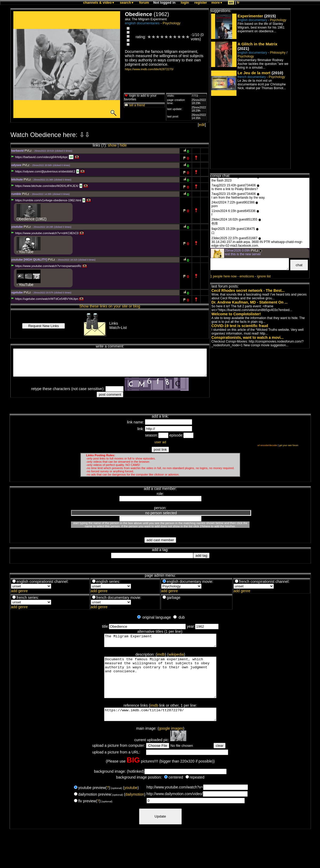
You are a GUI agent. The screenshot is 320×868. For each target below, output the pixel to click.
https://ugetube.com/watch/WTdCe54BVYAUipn (45, 299)
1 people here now (224, 276)
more (217, 3)
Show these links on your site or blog (110, 306)
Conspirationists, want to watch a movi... (248, 337)
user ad (160, 442)
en (231, 3)
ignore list (264, 276)
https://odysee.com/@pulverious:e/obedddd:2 (43, 171)
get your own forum (289, 445)
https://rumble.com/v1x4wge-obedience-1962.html (46, 200)
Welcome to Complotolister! (236, 314)
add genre (19, 591)
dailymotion (135, 807)
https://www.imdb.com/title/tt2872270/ (149, 69)
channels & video (99, 3)
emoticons (247, 276)
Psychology (172, 23)
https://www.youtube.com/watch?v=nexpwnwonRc (46, 266)
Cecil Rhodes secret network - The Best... (248, 290)
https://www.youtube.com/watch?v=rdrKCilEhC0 (45, 233)
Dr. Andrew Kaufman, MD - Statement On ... (250, 302)
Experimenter (250, 16)
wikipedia (176, 657)
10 (71, 157)
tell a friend (135, 105)
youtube (131, 800)
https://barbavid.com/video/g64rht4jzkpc (39, 157)
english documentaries (142, 23)
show (112, 145)
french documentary (252, 77)
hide (123, 145)
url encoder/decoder (267, 445)
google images (171, 741)
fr (238, 3)
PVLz (28, 151)
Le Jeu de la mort (254, 73)
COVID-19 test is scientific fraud (240, 326)
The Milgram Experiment (160, 642)
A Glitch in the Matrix (257, 44)
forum (144, 3)
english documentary (252, 20)
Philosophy (278, 53)
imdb (161, 657)
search (127, 3)
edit (202, 125)
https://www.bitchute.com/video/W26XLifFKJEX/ (45, 186)
